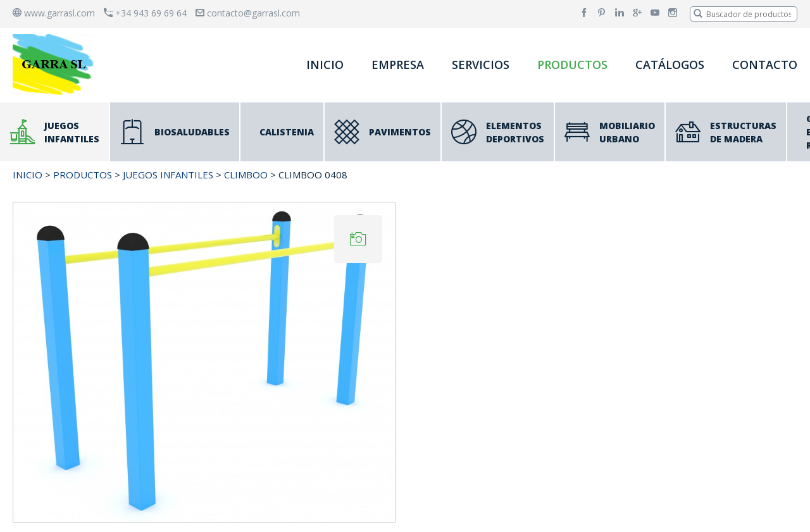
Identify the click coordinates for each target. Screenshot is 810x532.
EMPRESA (398, 65)
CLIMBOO (246, 175)
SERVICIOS (481, 65)
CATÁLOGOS (670, 65)
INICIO (325, 65)
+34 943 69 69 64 (145, 13)
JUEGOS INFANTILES (168, 175)
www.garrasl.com (54, 13)
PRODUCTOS (572, 65)
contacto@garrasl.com (248, 13)
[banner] (56, 64)
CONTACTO (765, 65)
